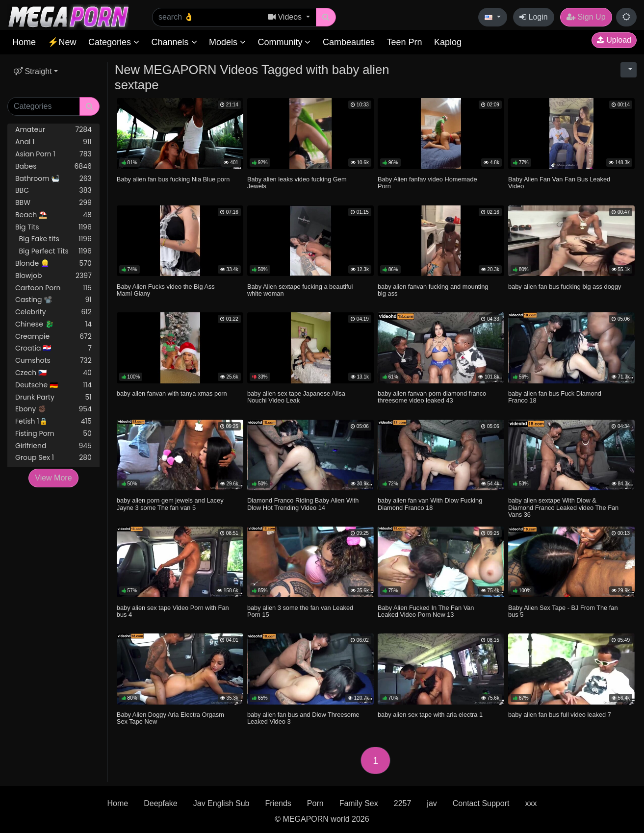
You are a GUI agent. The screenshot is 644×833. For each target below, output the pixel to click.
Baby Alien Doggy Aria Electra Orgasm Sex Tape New (170, 718)
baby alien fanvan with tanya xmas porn (172, 393)
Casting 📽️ (53, 300)
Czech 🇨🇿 (53, 373)
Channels (174, 42)
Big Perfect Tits (53, 251)
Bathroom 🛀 (53, 179)
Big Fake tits (53, 239)
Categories (114, 42)
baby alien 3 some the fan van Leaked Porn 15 (300, 611)
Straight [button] (33, 71)
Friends (278, 803)
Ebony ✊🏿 (53, 409)
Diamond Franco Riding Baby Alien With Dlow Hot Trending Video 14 (303, 504)
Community (284, 42)
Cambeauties (349, 42)
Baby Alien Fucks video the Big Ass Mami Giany (166, 290)
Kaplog (448, 42)
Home (24, 42)
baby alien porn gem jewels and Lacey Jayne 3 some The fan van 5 (170, 504)
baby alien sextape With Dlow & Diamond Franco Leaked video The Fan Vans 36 (563, 507)
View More (53, 478)
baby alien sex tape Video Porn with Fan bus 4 (173, 611)
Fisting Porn (53, 434)
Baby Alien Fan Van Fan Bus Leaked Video (559, 183)
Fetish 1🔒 (53, 421)
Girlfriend (53, 446)
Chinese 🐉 (53, 324)
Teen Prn (404, 42)
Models (227, 42)
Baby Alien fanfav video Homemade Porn (427, 183)
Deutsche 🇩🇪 (53, 385)
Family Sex (359, 803)
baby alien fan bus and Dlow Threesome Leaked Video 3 (303, 718)
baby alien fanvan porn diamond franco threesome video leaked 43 (432, 397)
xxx (531, 803)
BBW (53, 203)
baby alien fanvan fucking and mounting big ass (433, 290)
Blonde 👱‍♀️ (53, 264)
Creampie (53, 337)
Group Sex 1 (53, 458)
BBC (53, 190)
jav (432, 803)
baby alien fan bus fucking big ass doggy (565, 287)
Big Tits (53, 227)
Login (534, 17)
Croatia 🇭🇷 (53, 348)
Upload (614, 40)
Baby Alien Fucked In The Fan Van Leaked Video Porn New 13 (426, 611)
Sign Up (586, 17)
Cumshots (53, 361)
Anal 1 (53, 142)
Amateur (53, 130)
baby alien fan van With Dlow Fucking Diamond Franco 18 (430, 504)
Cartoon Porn (53, 288)
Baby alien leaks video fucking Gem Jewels (297, 183)
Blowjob (53, 276)
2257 (403, 803)
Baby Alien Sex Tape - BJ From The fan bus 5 (563, 611)
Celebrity (53, 312)
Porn (315, 803)
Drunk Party (53, 397)
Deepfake (161, 803)
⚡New (62, 42)
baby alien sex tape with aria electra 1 (430, 715)
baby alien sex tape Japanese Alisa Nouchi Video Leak (296, 397)
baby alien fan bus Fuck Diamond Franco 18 (555, 397)
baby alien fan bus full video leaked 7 (560, 715)
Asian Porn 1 (53, 154)
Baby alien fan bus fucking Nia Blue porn (173, 179)
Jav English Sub (221, 803)
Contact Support (481, 803)
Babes (53, 166)
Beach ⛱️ (53, 215)
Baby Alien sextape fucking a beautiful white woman (300, 290)
